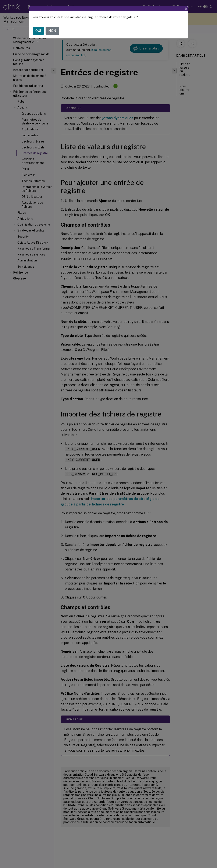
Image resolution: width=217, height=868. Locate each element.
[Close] (186, 9)
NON (52, 31)
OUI (38, 31)
